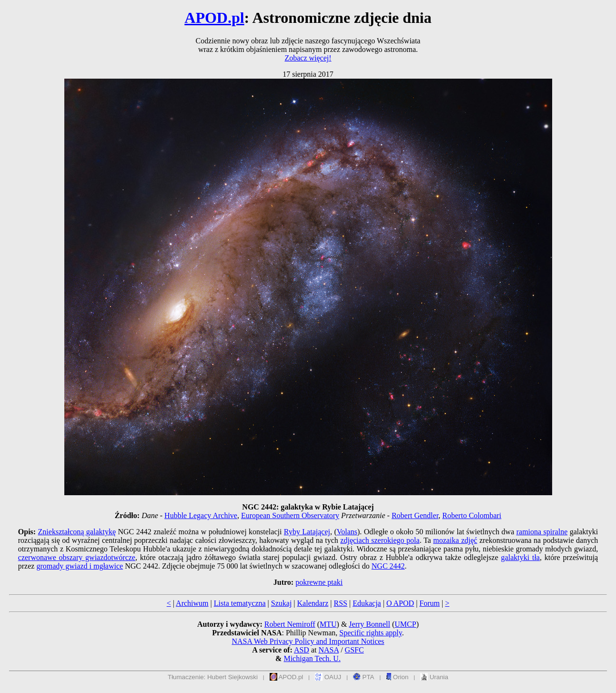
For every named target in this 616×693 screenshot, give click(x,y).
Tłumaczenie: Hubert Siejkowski (213, 677)
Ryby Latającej (307, 532)
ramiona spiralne (542, 532)
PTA (364, 677)
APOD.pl (214, 18)
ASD (302, 650)
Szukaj (282, 603)
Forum (429, 603)
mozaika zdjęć (455, 540)
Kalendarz (313, 603)
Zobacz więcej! (308, 58)
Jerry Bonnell (369, 624)
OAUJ (328, 677)
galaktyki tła (520, 557)
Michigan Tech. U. (312, 658)
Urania (434, 677)
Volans (347, 532)
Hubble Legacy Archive (201, 515)
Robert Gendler (415, 515)
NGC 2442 (388, 566)
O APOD (400, 603)
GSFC (354, 650)
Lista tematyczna (240, 603)
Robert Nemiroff (290, 624)
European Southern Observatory (290, 515)
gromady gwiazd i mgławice (80, 566)
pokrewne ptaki (319, 582)
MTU (328, 624)
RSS (340, 603)
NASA (328, 650)
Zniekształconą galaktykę (77, 532)
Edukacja (367, 603)
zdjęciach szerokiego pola (380, 540)
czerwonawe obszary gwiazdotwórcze (77, 557)
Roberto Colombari (472, 515)
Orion (397, 677)
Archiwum (192, 603)
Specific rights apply (370, 633)
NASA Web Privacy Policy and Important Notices (308, 641)
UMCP (405, 624)
